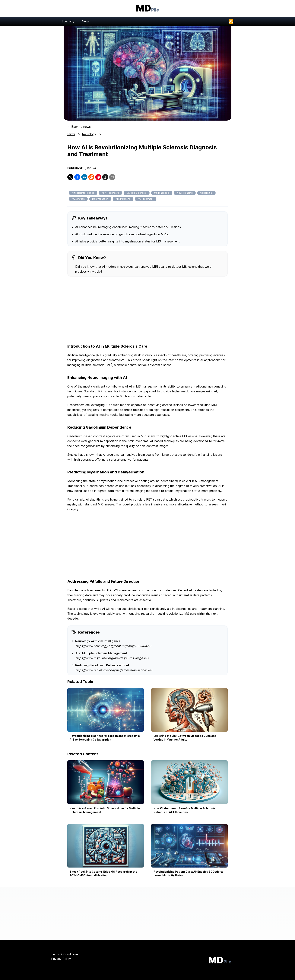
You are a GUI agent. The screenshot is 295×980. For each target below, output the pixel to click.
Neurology (89, 134)
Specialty (68, 21)
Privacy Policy (61, 959)
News (86, 21)
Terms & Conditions (65, 954)
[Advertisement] (148, 310)
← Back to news (79, 127)
